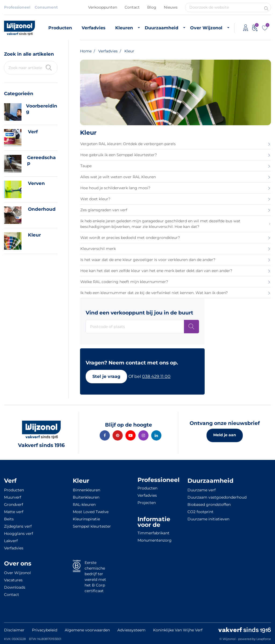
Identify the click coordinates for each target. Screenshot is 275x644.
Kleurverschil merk (98, 249)
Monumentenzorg (155, 540)
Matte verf (14, 512)
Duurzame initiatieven (208, 519)
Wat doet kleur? (95, 199)
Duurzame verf (202, 490)
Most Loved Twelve (91, 512)
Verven (36, 183)
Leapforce (264, 639)
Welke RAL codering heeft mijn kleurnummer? (124, 282)
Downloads (15, 587)
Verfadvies (94, 28)
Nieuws (171, 7)
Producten (60, 28)
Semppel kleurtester (92, 526)
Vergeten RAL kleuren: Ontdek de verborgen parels (128, 144)
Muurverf (13, 497)
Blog (152, 7)
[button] (106, 377)
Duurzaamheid (162, 28)
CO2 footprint (200, 512)
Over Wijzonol (206, 28)
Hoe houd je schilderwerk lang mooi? (115, 188)
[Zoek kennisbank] (48, 67)
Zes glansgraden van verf (104, 210)
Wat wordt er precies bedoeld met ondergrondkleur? (130, 238)
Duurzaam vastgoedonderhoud (217, 497)
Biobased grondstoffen (209, 505)
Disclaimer (14, 630)
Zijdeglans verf (18, 526)
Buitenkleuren (86, 497)
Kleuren (124, 28)
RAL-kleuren (84, 505)
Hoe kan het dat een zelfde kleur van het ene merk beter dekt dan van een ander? (156, 271)
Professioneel (17, 7)
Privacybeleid (45, 630)
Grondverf (14, 505)
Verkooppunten (103, 7)
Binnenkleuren (86, 490)
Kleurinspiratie (86, 519)
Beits (9, 519)
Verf (33, 132)
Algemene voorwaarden (87, 630)
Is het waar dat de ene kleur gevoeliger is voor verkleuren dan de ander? (148, 260)
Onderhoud (42, 209)
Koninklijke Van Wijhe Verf (178, 630)
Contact (132, 7)
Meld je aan (225, 435)
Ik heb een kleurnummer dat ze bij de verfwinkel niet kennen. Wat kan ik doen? (154, 293)
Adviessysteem (131, 630)
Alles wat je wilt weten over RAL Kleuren (118, 177)
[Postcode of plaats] (191, 327)
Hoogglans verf (19, 534)
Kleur (34, 235)
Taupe (86, 166)
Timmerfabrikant (153, 533)
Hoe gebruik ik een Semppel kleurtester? (119, 155)
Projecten (147, 503)
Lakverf (11, 541)
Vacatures (13, 580)
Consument (46, 7)
